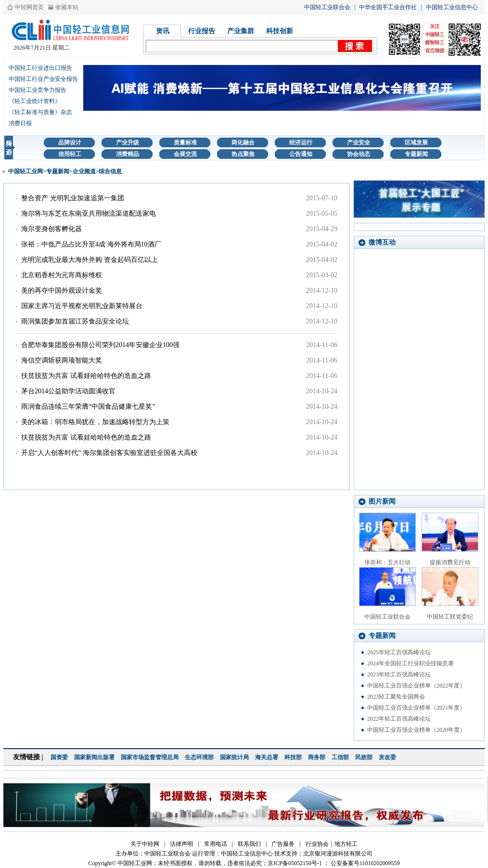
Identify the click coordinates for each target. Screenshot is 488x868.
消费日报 (20, 123)
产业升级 (128, 143)
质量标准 (185, 143)
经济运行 (301, 143)
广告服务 (283, 844)
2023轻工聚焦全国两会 (396, 697)
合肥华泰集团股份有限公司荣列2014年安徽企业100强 (100, 345)
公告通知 (301, 154)
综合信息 (110, 171)
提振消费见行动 (450, 562)
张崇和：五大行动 (387, 562)
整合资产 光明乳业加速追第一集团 (73, 198)
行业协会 (317, 844)
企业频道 (84, 171)
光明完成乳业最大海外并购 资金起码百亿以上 (90, 260)
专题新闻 (416, 154)
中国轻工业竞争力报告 (38, 90)
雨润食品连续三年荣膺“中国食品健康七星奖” (88, 407)
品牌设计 (70, 143)
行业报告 (202, 31)
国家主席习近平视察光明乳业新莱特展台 (82, 306)
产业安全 (359, 143)
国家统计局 (234, 757)
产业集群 (241, 31)
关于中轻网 (145, 844)
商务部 (317, 757)
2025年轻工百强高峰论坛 (399, 652)
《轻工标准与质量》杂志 (40, 112)
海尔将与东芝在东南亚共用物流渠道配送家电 (89, 214)
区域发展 (416, 143)
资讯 (163, 31)
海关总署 (267, 757)
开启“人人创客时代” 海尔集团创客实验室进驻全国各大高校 (109, 453)
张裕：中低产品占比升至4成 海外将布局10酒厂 (91, 244)
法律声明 (181, 844)
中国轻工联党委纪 (450, 617)
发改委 (387, 757)
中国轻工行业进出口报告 (40, 68)
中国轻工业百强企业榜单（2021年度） (416, 708)
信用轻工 (70, 154)
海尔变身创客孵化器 (51, 229)
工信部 (340, 757)
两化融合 (243, 143)
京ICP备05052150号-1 (295, 863)
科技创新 (280, 31)
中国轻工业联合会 (327, 7)
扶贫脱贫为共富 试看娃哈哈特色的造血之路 (86, 376)
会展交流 (185, 154)
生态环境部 (199, 757)
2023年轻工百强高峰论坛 (399, 674)
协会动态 (359, 154)
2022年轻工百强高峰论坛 (399, 719)
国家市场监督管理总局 (150, 757)
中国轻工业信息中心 (452, 7)
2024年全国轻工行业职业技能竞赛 (411, 663)
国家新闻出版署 (94, 757)
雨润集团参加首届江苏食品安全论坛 (75, 321)
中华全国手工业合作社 (388, 7)
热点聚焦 (243, 154)
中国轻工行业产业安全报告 (43, 79)
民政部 (364, 757)
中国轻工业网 (26, 171)
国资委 (59, 757)
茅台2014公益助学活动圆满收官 (68, 391)
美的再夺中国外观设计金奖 (62, 291)
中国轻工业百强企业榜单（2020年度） (416, 730)
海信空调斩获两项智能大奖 (62, 360)
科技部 (293, 757)
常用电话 (216, 844)
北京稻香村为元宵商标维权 (62, 275)
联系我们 (249, 844)
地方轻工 (346, 844)
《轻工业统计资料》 (35, 101)
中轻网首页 (29, 7)
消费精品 (128, 154)
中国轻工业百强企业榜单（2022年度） (416, 686)
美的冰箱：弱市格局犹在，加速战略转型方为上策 (95, 422)
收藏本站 (67, 7)
